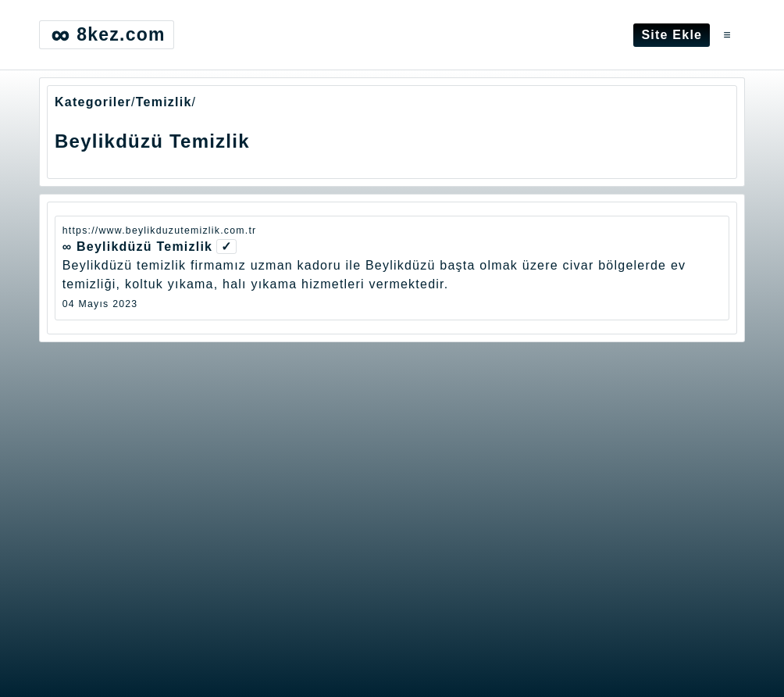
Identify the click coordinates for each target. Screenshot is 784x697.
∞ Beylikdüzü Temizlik (138, 247)
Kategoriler (93, 102)
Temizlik (164, 102)
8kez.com (106, 35)
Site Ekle (672, 35)
